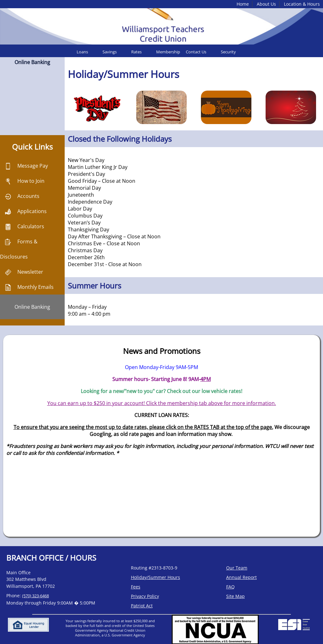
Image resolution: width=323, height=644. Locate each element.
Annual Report (241, 577)
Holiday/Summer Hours (156, 577)
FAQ (230, 587)
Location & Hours (302, 4)
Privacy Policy (145, 596)
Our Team (237, 568)
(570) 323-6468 (35, 596)
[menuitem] (87, 52)
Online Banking (32, 307)
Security (228, 52)
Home (243, 4)
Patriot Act (142, 606)
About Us (266, 4)
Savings (110, 52)
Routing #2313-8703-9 (154, 568)
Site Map (235, 596)
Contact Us (196, 52)
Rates (136, 52)
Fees (136, 587)
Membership (168, 52)
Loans (82, 52)
